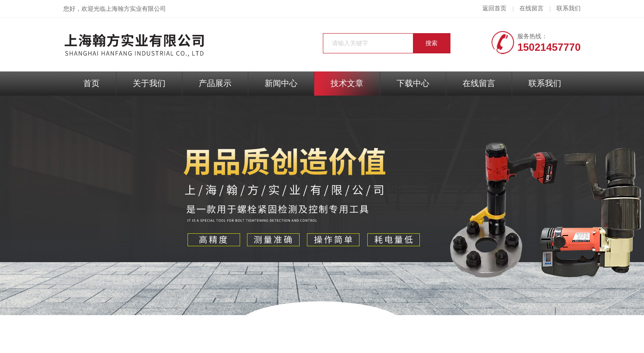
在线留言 (531, 8)
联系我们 (569, 8)
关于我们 (149, 83)
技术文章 (347, 83)
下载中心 (413, 83)
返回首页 (494, 8)
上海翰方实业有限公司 (136, 9)
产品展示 (215, 83)
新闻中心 (281, 83)
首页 (91, 83)
